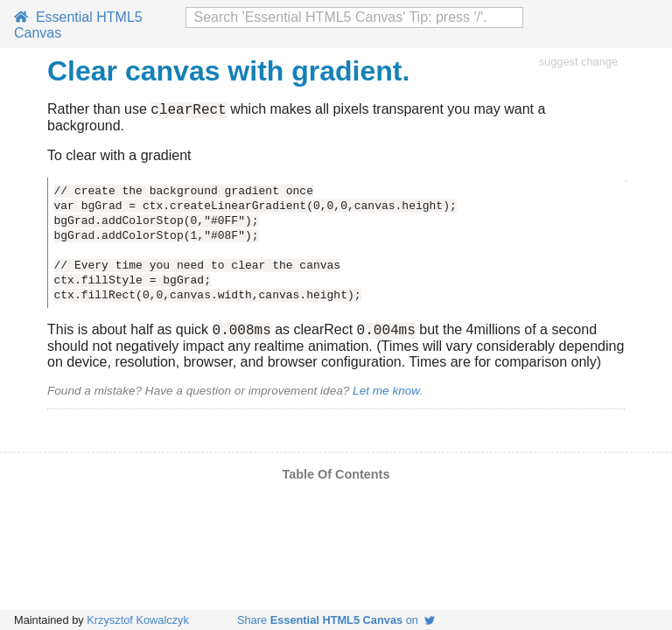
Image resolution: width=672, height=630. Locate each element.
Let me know (386, 396)
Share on (336, 620)
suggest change (578, 62)
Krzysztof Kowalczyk (138, 620)
